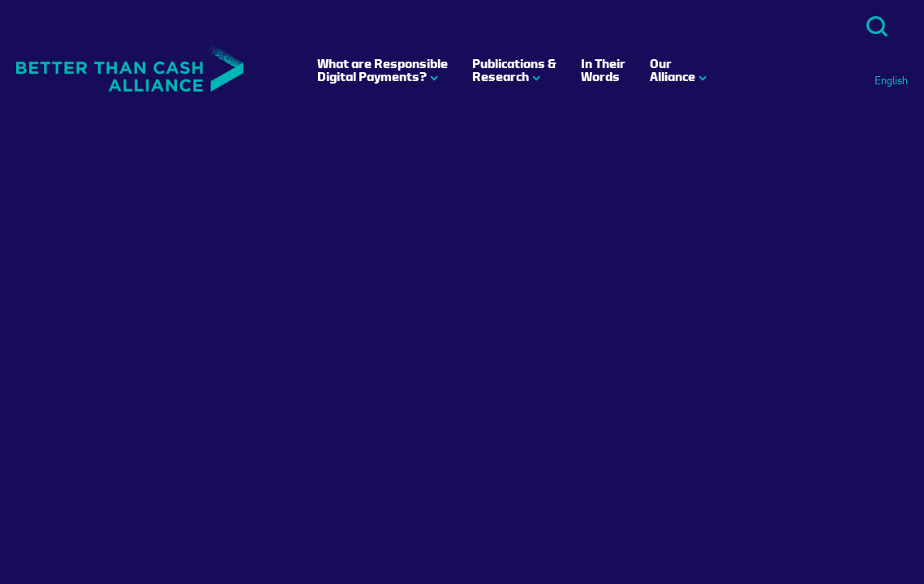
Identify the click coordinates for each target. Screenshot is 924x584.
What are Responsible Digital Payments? (382, 70)
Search (877, 26)
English (891, 81)
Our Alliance (673, 70)
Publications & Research (514, 70)
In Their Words (603, 70)
